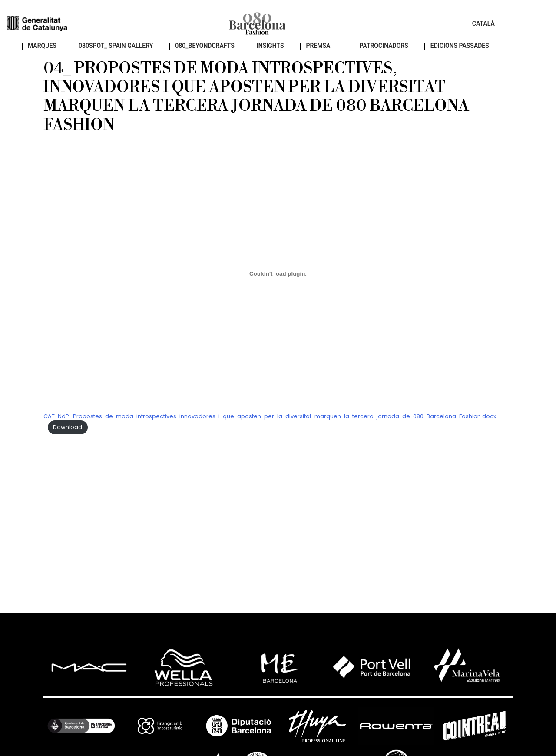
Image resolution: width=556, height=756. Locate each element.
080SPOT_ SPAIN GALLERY (132, 52)
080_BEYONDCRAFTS (221, 52)
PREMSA (334, 52)
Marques (58, 52)
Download (68, 434)
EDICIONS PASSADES (476, 52)
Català (525, 26)
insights (286, 52)
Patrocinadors (400, 52)
